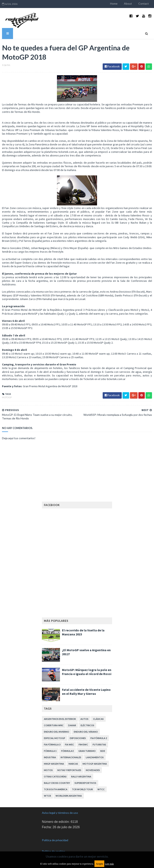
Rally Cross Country (57, 783)
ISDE (103, 751)
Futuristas (99, 744)
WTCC (101, 789)
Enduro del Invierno (57, 732)
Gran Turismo (87, 751)
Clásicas (98, 719)
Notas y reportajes (69, 770)
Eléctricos (87, 725)
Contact (144, 3)
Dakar (72, 725)
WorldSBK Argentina (69, 796)
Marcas (73, 764)
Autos (84, 719)
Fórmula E (67, 751)
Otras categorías (55, 776)
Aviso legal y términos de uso (60, 813)
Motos (48, 770)
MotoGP (7, 397)
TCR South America (56, 789)
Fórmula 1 (50, 751)
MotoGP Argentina (95, 764)
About (128, 3)
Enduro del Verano (86, 732)
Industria (50, 757)
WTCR (47, 796)
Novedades (93, 770)
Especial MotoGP (55, 738)
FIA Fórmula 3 (52, 744)
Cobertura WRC (54, 725)
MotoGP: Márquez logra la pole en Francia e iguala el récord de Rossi (87, 672)
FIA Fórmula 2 (99, 738)
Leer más (109, 864)
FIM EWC (83, 744)
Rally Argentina (81, 776)
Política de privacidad (55, 840)
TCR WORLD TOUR (82, 789)
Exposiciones (78, 738)
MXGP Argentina (54, 764)
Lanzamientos (95, 757)
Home (114, 3)
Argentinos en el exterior (60, 719)
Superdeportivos (85, 783)
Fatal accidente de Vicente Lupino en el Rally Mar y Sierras (86, 692)
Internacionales (71, 757)
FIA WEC (69, 744)
